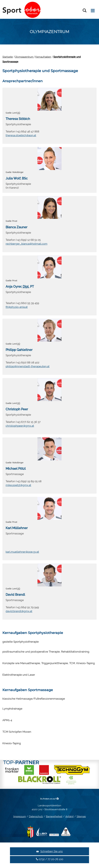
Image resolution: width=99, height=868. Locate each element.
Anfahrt (70, 816)
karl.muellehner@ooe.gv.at (22, 552)
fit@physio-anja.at (17, 307)
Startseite (8, 57)
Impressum (20, 816)
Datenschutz (36, 816)
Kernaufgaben (43, 57)
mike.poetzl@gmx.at (18, 485)
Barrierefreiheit (54, 816)
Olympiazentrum (25, 57)
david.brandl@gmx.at (19, 611)
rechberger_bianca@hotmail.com (27, 244)
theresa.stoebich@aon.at (21, 135)
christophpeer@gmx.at (20, 426)
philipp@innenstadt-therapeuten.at (28, 366)
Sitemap (81, 816)
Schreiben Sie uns (50, 851)
